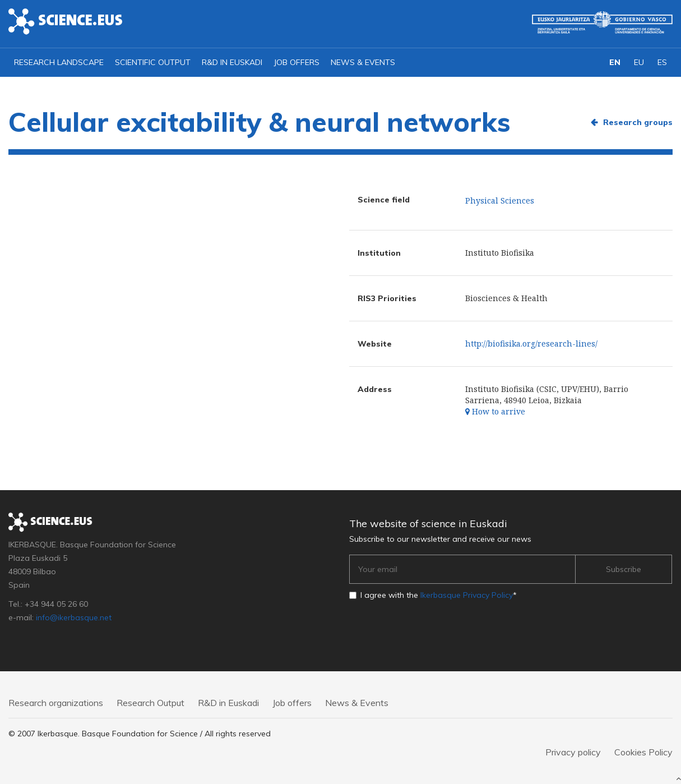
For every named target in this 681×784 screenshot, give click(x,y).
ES (662, 62)
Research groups (638, 122)
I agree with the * (439, 595)
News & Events (363, 62)
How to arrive (495, 411)
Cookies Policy (643, 752)
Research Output (150, 703)
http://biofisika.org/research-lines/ (531, 343)
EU (639, 62)
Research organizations (56, 703)
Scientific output (153, 62)
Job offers (297, 62)
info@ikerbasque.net (74, 617)
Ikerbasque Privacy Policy (467, 595)
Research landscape (59, 62)
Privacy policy (573, 752)
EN (615, 62)
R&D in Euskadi (232, 62)
